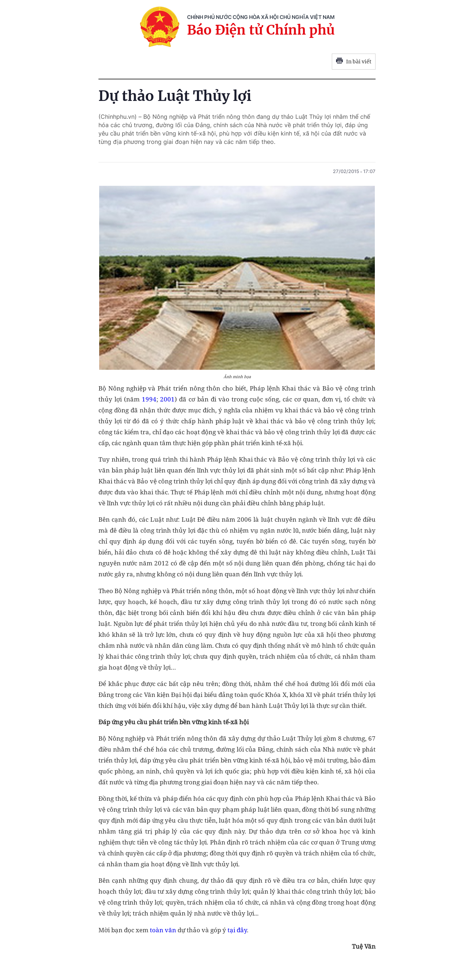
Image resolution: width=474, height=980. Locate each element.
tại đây (237, 930)
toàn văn (163, 930)
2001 (167, 399)
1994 (149, 399)
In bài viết (354, 62)
